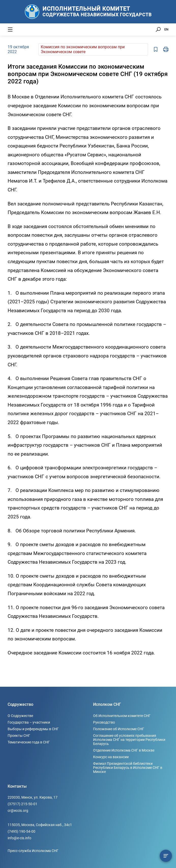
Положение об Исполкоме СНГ (119, 729)
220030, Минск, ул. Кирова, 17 (33, 797)
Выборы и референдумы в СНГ (33, 729)
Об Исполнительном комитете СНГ (122, 716)
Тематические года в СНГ (29, 742)
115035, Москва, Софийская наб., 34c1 (40, 825)
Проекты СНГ (19, 736)
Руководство (104, 722)
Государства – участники (29, 722)
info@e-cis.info (19, 838)
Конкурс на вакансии (111, 757)
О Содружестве (20, 716)
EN (166, 29)
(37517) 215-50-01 (23, 804)
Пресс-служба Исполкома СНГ (33, 851)
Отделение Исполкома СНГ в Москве (124, 750)
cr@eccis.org (18, 811)
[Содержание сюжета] (166, 856)
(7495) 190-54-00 (21, 831)
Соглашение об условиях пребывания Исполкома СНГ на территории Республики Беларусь (129, 740)
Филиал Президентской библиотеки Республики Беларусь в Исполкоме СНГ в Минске (128, 768)
